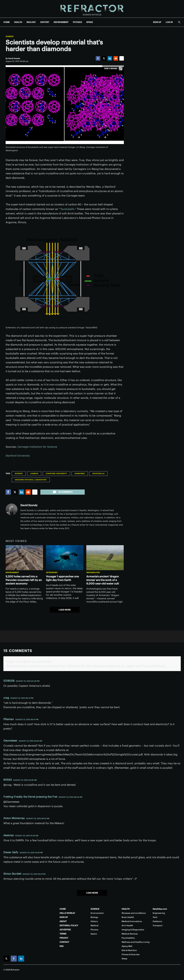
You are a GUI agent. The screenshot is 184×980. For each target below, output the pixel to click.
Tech (155, 917)
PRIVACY (64, 938)
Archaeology (93, 573)
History (94, 921)
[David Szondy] (14, 58)
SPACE (90, 22)
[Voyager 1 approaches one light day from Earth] (65, 558)
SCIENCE (95, 909)
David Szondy (29, 505)
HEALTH (18, 22)
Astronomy (52, 573)
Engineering (159, 913)
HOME (7, 22)
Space (94, 934)
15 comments (62, 492)
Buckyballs (99, 474)
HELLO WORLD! (67, 913)
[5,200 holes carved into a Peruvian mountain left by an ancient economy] (24, 558)
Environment (12, 573)
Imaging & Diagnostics (133, 930)
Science (10, 36)
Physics (94, 930)
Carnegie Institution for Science (37, 447)
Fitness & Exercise (131, 954)
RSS (62, 946)
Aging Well (127, 946)
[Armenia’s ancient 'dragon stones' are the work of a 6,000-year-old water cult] (105, 558)
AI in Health (127, 925)
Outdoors (157, 921)
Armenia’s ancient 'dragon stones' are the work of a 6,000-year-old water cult (103, 580)
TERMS (63, 934)
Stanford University (18, 456)
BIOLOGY (31, 22)
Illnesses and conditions (134, 913)
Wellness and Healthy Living (136, 942)
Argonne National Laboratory (31, 480)
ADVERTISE (65, 930)
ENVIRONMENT (61, 22)
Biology (94, 917)
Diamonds (80, 474)
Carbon (34, 474)
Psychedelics (128, 938)
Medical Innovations (132, 921)
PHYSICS (77, 22)
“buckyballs (67, 209)
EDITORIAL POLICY (69, 925)
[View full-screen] (121, 69)
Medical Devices (130, 934)
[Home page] (92, 9)
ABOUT (63, 921)
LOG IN (169, 22)
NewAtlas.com (160, 909)
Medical (95, 925)
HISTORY (45, 22)
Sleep (124, 959)
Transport (158, 925)
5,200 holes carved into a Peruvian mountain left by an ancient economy (24, 580)
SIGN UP (157, 22)
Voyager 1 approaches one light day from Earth (62, 578)
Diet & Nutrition (129, 950)
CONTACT (64, 942)
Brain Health (128, 917)
